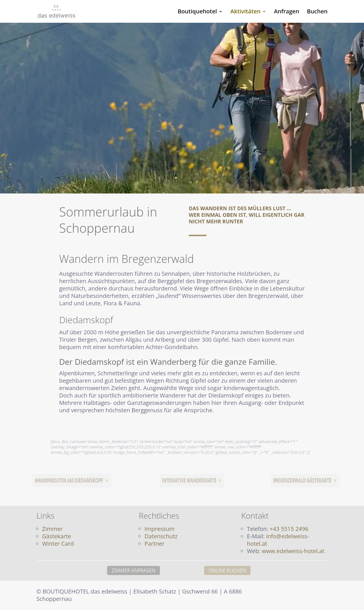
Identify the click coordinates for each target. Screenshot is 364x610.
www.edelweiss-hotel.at (293, 551)
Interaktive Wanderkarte (191, 481)
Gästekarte (57, 536)
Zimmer (52, 529)
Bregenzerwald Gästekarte (304, 481)
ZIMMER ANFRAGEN (114, 570)
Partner (154, 544)
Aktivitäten (245, 12)
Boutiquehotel (197, 12)
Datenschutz (161, 536)
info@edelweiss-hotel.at (278, 540)
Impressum (160, 529)
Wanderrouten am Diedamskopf (70, 481)
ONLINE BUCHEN (248, 570)
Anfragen (287, 12)
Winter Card (58, 544)
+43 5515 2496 (289, 529)
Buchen (317, 12)
